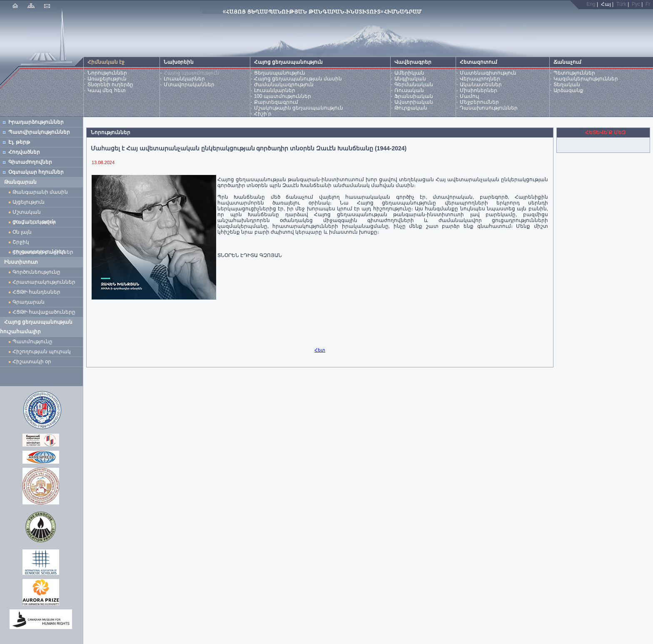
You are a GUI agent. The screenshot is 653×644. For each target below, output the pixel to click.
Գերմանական (414, 85)
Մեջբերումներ (479, 102)
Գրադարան (29, 302)
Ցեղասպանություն (280, 73)
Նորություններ (107, 73)
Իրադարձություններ (36, 122)
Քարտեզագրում (276, 102)
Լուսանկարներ (184, 79)
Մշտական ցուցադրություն (34, 213)
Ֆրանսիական (414, 96)
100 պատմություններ (283, 96)
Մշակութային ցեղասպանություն (299, 108)
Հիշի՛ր (263, 114)
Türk (621, 4)
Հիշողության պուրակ (42, 352)
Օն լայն (24, 232)
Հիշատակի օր (32, 362)
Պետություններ (574, 73)
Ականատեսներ (481, 85)
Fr (648, 4)
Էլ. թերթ (19, 142)
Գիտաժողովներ (30, 162)
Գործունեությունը (36, 272)
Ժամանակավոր (34, 222)
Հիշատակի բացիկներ (44, 252)
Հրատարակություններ (44, 282)
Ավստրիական (414, 102)
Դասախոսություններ (489, 108)
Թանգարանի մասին (40, 192)
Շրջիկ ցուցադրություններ (40, 243)
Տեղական (567, 85)
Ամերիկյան (409, 73)
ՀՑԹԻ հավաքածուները (44, 312)
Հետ (320, 350)
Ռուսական (409, 90)
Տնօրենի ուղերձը (110, 85)
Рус (636, 4)
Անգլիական (410, 79)
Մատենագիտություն (488, 73)
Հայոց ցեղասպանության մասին (298, 79)
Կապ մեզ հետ (107, 90)
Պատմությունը (32, 342)
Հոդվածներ (24, 152)
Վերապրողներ (480, 79)
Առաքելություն (107, 79)
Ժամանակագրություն (284, 85)
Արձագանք (568, 90)
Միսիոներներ (479, 90)
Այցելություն (29, 202)
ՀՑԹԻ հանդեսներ (38, 292)
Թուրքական (411, 108)
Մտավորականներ (189, 85)
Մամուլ (469, 96)
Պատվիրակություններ (39, 132)
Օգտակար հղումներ (36, 172)
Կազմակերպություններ (586, 79)
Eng (591, 4)
